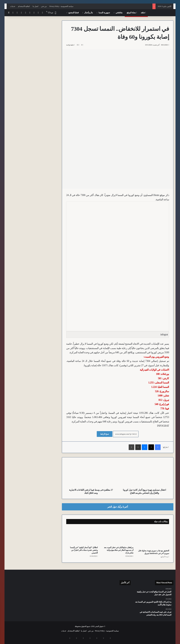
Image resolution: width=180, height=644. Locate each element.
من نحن (44, 6)
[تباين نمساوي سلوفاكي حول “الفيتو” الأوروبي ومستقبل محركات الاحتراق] (98, 608)
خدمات (13, 6)
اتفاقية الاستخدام (24, 6)
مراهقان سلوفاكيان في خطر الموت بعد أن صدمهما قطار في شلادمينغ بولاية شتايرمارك (119, 550)
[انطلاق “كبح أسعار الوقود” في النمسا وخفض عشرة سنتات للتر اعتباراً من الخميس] (82, 536)
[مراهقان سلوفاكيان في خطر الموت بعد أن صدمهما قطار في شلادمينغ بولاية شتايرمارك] (118, 536)
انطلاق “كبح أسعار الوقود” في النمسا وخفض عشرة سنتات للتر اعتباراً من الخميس (84, 550)
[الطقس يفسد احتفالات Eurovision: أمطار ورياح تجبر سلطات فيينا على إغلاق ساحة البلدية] (125, 591)
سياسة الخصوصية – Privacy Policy (61, 6)
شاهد (143, 13)
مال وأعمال (89, 13)
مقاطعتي (119, 13)
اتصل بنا (35, 6)
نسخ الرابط (105, 434)
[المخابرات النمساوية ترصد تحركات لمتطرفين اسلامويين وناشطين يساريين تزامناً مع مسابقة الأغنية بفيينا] (111, 607)
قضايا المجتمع (74, 13)
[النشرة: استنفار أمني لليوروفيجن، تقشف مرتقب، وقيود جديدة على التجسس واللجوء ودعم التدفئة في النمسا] (98, 599)
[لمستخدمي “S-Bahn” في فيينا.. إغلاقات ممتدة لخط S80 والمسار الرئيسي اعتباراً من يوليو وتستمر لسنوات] (125, 599)
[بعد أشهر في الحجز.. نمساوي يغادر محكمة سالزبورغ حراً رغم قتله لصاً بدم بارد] (98, 591)
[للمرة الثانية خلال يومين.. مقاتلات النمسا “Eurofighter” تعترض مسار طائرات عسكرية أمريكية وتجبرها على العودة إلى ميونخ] (111, 599)
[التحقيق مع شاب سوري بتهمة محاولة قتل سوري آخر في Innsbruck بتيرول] (153, 537)
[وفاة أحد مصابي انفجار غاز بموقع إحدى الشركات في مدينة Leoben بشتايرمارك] (111, 591)
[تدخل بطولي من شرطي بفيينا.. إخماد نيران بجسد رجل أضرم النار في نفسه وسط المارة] (125, 607)
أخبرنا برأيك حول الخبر (118, 507)
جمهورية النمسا (104, 13)
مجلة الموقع (132, 13)
